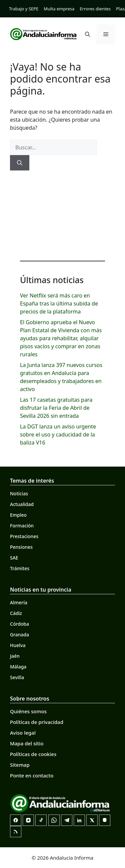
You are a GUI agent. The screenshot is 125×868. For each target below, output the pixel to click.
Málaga (18, 667)
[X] (92, 820)
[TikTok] (41, 820)
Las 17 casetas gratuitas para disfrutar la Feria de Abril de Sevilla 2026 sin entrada (56, 408)
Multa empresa (59, 9)
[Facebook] (16, 820)
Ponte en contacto (32, 775)
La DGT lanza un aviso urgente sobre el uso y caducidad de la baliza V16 (58, 435)
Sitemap (20, 765)
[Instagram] (28, 820)
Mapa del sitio (27, 743)
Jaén (15, 656)
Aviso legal (23, 733)
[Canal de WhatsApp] (54, 820)
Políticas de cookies (33, 754)
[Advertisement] (62, 214)
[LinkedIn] (79, 820)
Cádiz (16, 613)
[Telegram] (67, 820)
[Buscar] (20, 163)
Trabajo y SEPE (24, 9)
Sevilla (17, 677)
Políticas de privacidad (37, 722)
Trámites (20, 568)
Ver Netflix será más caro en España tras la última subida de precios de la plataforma (59, 303)
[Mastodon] (105, 820)
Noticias (19, 493)
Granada (19, 635)
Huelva (18, 645)
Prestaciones (24, 536)
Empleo (18, 515)
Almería (19, 602)
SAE (14, 558)
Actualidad (22, 504)
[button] (87, 34)
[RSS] (16, 832)
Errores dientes (95, 9)
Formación (22, 526)
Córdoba (19, 624)
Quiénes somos (28, 711)
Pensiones (21, 547)
